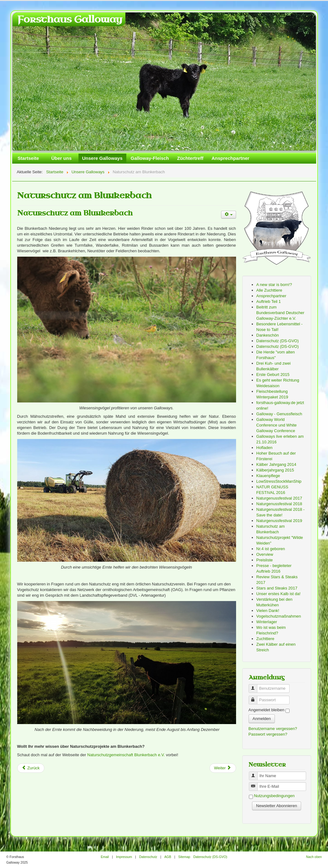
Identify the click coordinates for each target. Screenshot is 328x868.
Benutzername (255, 686)
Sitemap (184, 857)
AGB (168, 857)
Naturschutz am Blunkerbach (75, 213)
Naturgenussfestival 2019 (279, 521)
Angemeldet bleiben (267, 710)
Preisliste (265, 560)
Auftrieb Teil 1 (269, 301)
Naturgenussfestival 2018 (279, 504)
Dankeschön (268, 335)
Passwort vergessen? (268, 734)
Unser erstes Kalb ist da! (279, 594)
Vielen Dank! (268, 611)
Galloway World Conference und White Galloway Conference (277, 425)
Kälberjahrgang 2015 (275, 470)
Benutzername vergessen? (273, 729)
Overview (265, 554)
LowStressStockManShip (279, 481)
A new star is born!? (274, 285)
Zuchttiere (265, 639)
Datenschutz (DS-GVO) (278, 341)
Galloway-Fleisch (150, 158)
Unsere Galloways (102, 158)
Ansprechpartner (230, 158)
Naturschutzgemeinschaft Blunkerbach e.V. (126, 755)
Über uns (61, 158)
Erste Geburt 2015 (273, 375)
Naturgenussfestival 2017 (279, 498)
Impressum (124, 857)
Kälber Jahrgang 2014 (276, 464)
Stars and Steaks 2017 (277, 588)
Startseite (28, 158)
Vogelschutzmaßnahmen (279, 616)
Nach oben (314, 857)
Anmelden (262, 719)
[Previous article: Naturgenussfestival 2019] (31, 768)
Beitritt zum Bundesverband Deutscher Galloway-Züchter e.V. (280, 313)
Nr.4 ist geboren (271, 549)
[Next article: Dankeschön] (223, 768)
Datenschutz (148, 857)
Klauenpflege (268, 476)
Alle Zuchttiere (269, 290)
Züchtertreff (190, 158)
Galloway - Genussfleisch (279, 414)
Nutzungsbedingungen (274, 796)
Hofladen (265, 448)
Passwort (255, 697)
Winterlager (267, 622)
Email (105, 857)
